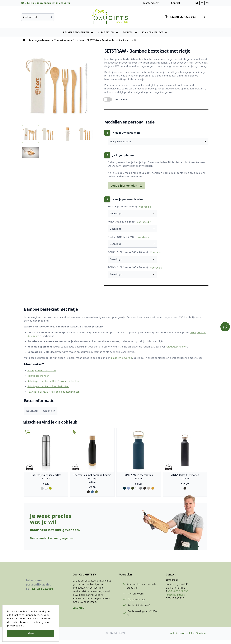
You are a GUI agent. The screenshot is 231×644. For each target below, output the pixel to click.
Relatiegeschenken (36, 375)
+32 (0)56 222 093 (42, 595)
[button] (78, 32)
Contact (176, 3)
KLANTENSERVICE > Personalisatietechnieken (51, 391)
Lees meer (78, 614)
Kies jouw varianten (161, 141)
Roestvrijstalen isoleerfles (44, 474)
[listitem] (30, 131)
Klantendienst (151, 3)
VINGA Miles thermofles (139, 474)
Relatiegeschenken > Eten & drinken (46, 385)
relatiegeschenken (174, 345)
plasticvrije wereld (119, 356)
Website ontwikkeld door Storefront (187, 637)
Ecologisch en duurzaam (39, 369)
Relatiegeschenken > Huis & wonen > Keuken (51, 380)
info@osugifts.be (173, 601)
